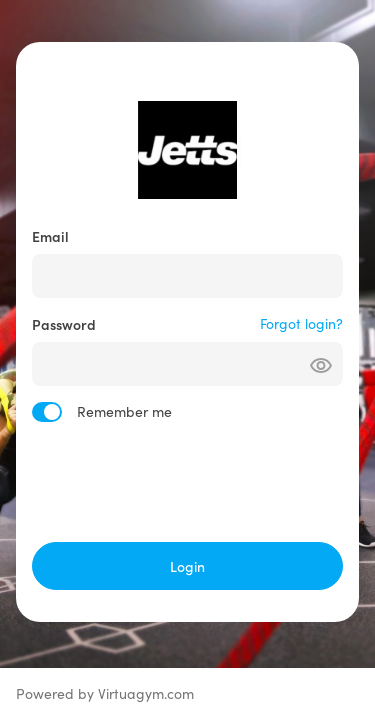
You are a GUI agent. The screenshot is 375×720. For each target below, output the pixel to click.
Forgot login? (301, 323)
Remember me (124, 411)
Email (50, 236)
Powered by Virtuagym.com (105, 693)
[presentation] (188, 482)
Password (64, 324)
